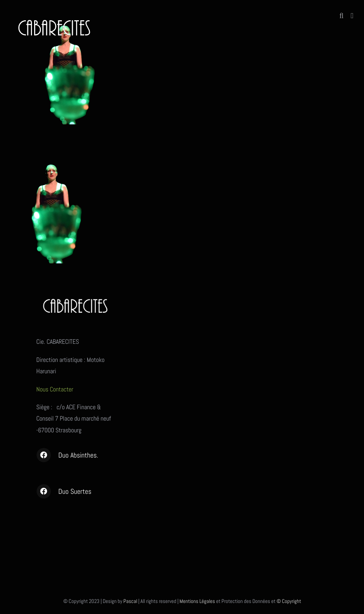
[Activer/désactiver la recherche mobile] (342, 16)
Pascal (130, 601)
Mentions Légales (197, 601)
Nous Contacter (55, 389)
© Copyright (289, 601)
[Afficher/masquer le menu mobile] (352, 16)
